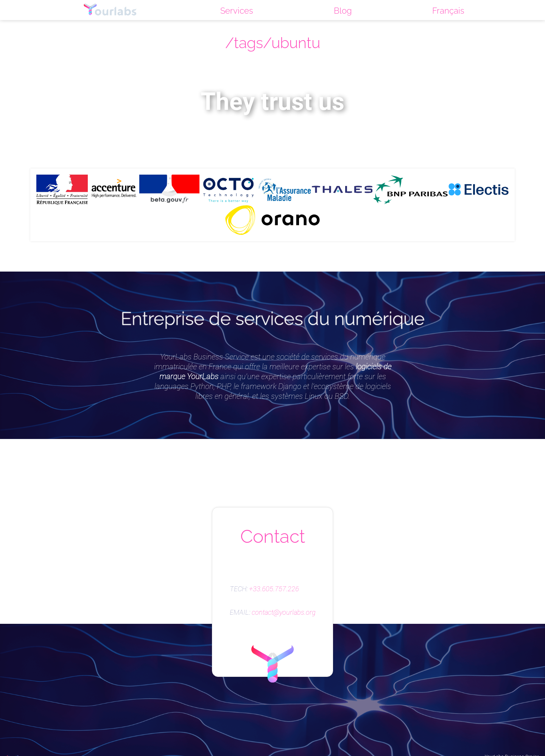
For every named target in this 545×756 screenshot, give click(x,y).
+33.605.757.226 (274, 589)
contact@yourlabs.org (284, 612)
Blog (343, 11)
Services (237, 11)
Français (448, 11)
